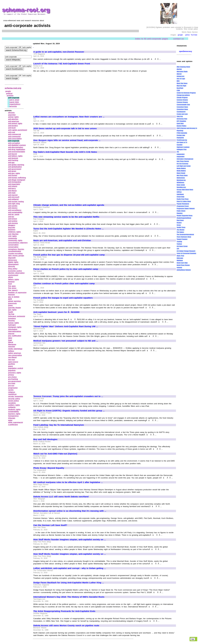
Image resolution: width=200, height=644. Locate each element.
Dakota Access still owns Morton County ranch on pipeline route (66, 626)
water (10, 420)
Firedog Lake (181, 135)
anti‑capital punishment (18, 130)
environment (13, 275)
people (8, 91)
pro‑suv (11, 386)
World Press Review (183, 265)
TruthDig (179, 242)
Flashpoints (180, 138)
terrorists (13, 106)
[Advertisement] (57, 93)
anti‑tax (11, 217)
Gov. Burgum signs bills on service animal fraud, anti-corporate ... (67, 140)
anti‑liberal (12, 191)
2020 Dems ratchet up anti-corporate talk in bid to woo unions (65, 128)
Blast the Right (181, 86)
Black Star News (182, 83)
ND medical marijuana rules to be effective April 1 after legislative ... (68, 482)
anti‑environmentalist (17, 152)
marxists (12, 347)
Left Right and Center (184, 166)
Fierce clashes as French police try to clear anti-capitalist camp (66, 269)
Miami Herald (181, 173)
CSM (178, 91)
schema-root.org (13, 88)
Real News (180, 220)
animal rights (13, 117)
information (13, 329)
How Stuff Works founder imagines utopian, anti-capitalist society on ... (70, 540)
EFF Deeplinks (181, 121)
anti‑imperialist (14, 184)
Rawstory (180, 213)
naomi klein (14, 102)
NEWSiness (180, 183)
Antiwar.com (180, 76)
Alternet (179, 74)
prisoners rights (15, 373)
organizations (15, 104)
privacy (11, 375)
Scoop (179, 225)
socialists (12, 403)
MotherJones (181, 178)
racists (11, 390)
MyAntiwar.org (181, 180)
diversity (12, 266)
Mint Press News (182, 176)
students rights (14, 410)
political (9, 93)
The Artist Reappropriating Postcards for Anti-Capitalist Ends (64, 611)
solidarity (12, 407)
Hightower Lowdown (183, 147)
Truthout (179, 244)
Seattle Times (181, 227)
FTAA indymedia (182, 133)
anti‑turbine (13, 221)
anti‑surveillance (15, 210)
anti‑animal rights (15, 123)
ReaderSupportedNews (184, 218)
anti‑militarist (13, 199)
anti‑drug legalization (17, 149)
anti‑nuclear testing (16, 202)
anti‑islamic (13, 186)
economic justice (15, 271)
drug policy (13, 269)
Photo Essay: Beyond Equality (49, 468)
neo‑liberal (12, 357)
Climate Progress (182, 98)
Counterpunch (181, 112)
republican (12, 394)
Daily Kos (180, 116)
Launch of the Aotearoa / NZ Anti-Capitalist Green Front (62, 64)
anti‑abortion (13, 119)
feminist (11, 282)
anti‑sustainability (15, 212)
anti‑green (12, 171)
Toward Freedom (182, 239)
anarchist (12, 115)
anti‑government (15, 169)
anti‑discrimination (16, 147)
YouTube (194, 35)
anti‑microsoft (14, 197)
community (13, 238)
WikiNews (180, 261)
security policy (14, 399)
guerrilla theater (15, 308)
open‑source (13, 362)
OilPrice (179, 192)
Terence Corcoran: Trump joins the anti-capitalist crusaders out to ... (68, 396)
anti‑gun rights (14, 173)
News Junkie (181, 185)
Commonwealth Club (183, 105)
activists (10, 96)
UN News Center (182, 246)
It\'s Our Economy (182, 164)
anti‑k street (14, 100)
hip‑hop (11, 314)
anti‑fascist (13, 154)
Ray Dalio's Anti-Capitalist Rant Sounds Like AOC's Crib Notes (65, 152)
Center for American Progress (186, 93)
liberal (11, 342)
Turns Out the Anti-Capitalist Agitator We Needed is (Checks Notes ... (68, 229)
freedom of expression (17, 293)
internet (11, 334)
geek (10, 299)
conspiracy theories (16, 249)
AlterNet (179, 69)
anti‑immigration (15, 182)
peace (11, 366)
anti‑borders (13, 126)
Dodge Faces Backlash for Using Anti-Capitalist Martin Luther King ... (69, 583)
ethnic (11, 277)
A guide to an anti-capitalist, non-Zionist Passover (59, 52)
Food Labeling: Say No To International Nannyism (59, 425)
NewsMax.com (181, 187)
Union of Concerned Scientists (186, 253)
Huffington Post (182, 150)
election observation (16, 273)
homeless (12, 319)
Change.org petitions (183, 95)
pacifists (12, 364)
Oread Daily (180, 197)
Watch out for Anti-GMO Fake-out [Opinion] (55, 454)
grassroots (12, 303)
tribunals (12, 418)
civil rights (12, 236)
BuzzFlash (180, 88)
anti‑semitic (13, 206)
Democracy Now (182, 119)
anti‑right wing (14, 204)
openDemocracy (185, 51)
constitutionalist (15, 251)
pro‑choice (12, 377)
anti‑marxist (13, 195)
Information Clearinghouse (185, 159)
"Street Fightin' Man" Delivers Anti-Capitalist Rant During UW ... (66, 326)
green (10, 305)
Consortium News (182, 107)
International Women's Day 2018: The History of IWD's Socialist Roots (69, 597)
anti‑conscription (15, 139)
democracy (13, 260)
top (193, 639)
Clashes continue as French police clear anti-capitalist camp (64, 284)
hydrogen (12, 325)
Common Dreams (182, 100)
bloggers (12, 225)
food (10, 284)
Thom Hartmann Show (184, 237)
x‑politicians (13, 425)
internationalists (15, 331)
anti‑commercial (15, 134)
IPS (178, 152)
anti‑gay (11, 163)
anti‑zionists (13, 223)
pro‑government (15, 381)
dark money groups (16, 256)
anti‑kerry (12, 189)
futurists (12, 295)
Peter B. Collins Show (184, 201)
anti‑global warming (16, 165)
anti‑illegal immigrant (17, 180)
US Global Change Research (186, 251)
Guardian (180, 145)
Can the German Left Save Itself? (50, 525)
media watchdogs (15, 349)
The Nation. (180, 232)
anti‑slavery (13, 208)
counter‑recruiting (15, 254)
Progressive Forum (183, 206)
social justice (14, 401)
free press (12, 288)
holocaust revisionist (17, 316)
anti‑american (14, 121)
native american (15, 353)
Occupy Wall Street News (185, 190)
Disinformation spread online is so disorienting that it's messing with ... (70, 511)
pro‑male (12, 383)
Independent (181, 154)
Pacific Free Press (182, 199)
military (11, 351)
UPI (178, 249)
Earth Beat (180, 124)
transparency (13, 416)
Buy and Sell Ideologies (45, 439)
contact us (179, 39)
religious (12, 392)
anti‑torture (13, 219)
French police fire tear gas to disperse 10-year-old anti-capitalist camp (69, 255)
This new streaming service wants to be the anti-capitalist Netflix (66, 217)
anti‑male (12, 193)
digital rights (13, 262)
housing (11, 321)
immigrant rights (15, 327)
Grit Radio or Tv (182, 142)
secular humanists (16, 396)
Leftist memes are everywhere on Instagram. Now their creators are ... (69, 117)
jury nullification (15, 336)
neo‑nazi (12, 360)
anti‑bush (12, 128)
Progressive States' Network (186, 209)
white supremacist (16, 422)
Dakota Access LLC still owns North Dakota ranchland (61, 497)
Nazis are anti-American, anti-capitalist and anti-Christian (62, 240)
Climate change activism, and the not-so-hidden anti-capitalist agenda (69, 205)
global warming (14, 301)
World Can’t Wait (182, 263)
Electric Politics (181, 126)
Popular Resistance (183, 204)
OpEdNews (180, 194)
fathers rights (14, 279)
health (11, 312)
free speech (13, 290)
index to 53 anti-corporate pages (151, 39)
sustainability (14, 412)
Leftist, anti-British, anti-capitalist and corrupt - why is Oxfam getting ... (70, 568)
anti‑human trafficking (17, 178)
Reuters (179, 223)
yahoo (187, 35)
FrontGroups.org (182, 140)
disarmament (13, 264)
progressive (13, 388)
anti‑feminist (13, 158)
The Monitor (180, 230)
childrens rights (15, 232)
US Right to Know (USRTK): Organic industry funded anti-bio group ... (69, 411)
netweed (179, 268)
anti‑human (13, 175)
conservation (13, 245)
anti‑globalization (15, 167)
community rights (15, 240)
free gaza (12, 286)
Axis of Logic (181, 79)
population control (16, 368)
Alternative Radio (182, 72)
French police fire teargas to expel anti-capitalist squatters (63, 298)
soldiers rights (14, 405)
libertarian (12, 345)
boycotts (12, 228)
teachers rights (14, 414)
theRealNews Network (184, 270)
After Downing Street (183, 67)
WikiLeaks (180, 258)
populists (12, 370)
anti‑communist (14, 137)
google (180, 35)
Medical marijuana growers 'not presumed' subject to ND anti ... (66, 341)
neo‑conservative (15, 355)
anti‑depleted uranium (17, 145)
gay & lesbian (14, 297)
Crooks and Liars (182, 114)
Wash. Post (180, 256)
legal (10, 340)
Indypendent (180, 157)
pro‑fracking (13, 379)
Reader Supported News (185, 216)
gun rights (12, 310)
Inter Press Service (183, 161)
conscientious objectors (18, 243)
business (12, 230)
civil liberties (13, 234)
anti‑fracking (13, 160)
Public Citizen (181, 211)
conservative (13, 247)
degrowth (12, 258)
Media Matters (181, 168)
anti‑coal (12, 132)
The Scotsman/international (185, 235)
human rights (14, 323)
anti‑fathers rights (15, 156)
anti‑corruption (14, 143)
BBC (178, 81)
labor (10, 338)
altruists (11, 113)
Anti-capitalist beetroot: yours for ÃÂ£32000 (56, 312)
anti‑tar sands (14, 214)
